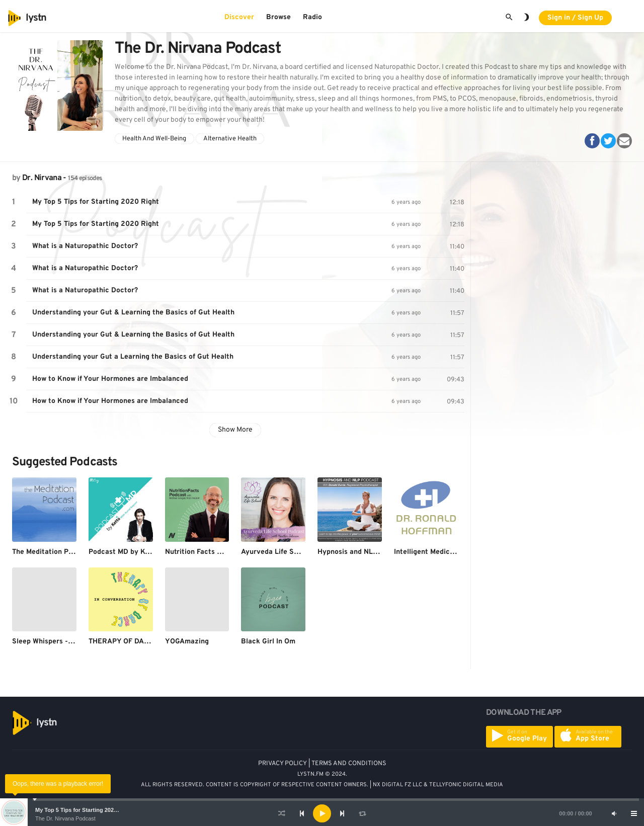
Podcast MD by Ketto (124, 552)
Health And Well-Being (154, 139)
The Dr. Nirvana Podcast (65, 818)
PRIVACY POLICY (283, 764)
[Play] (322, 813)
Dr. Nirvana (42, 178)
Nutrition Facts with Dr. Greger (216, 552)
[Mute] (614, 813)
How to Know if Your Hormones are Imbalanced (110, 379)
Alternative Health (230, 139)
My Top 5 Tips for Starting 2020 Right (84, 810)
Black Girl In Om (268, 642)
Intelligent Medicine (427, 552)
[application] (322, 813)
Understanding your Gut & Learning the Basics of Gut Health (133, 313)
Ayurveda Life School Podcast (291, 552)
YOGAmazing (187, 642)
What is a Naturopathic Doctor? (85, 246)
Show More (235, 430)
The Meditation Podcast (52, 552)
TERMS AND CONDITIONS (349, 764)
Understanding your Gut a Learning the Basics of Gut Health (133, 357)
